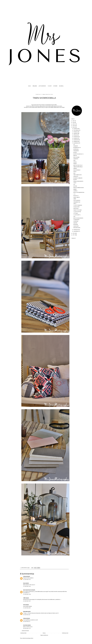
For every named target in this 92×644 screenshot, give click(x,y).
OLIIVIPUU (75, 191)
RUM (74, 173)
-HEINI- (24, 598)
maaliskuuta (76, 143)
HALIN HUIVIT (76, 226)
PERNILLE (75, 168)
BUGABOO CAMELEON (78, 178)
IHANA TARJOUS (77, 197)
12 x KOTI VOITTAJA (77, 212)
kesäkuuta (76, 138)
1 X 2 (74, 194)
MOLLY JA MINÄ (76, 157)
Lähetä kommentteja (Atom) (28, 638)
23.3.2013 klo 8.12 (27, 621)
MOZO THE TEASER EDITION (79, 192)
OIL (74, 144)
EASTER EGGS (76, 149)
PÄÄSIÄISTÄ (76, 146)
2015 (74, 124)
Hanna (24, 605)
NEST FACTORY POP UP (78, 165)
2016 (74, 122)
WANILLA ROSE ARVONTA (78, 181)
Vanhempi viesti (65, 633)
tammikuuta (76, 231)
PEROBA (75, 164)
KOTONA (75, 186)
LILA (74, 184)
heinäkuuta (76, 137)
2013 (74, 127)
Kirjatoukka (25, 612)
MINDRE (75, 189)
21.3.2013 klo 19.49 (27, 594)
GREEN (75, 199)
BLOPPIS (75, 152)
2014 (74, 126)
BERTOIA (75, 156)
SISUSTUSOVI (76, 208)
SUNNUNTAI (76, 159)
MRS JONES (35, 86)
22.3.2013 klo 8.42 (27, 615)
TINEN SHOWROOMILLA (78, 167)
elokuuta (75, 135)
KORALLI (75, 162)
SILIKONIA (75, 223)
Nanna (24, 583)
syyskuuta (76, 133)
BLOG (30, 86)
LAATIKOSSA (76, 221)
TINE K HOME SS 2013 (78, 175)
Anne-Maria (25, 625)
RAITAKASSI (76, 224)
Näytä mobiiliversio (44, 635)
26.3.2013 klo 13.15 (27, 628)
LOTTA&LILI (76, 213)
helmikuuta (76, 230)
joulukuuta (76, 129)
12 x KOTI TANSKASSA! (78, 205)
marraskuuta (76, 130)
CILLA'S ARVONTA (77, 200)
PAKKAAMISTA (76, 151)
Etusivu (44, 633)
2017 (74, 121)
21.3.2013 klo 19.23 (27, 586)
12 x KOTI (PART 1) (77, 215)
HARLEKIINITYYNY (77, 202)
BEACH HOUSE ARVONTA (78, 218)
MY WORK (55, 86)
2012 (74, 233)
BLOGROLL (61, 86)
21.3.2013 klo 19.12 (27, 579)
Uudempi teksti (23, 633)
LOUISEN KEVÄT (76, 220)
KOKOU (75, 172)
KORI (74, 160)
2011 (74, 235)
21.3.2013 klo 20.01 (27, 608)
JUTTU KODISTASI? (42, 86)
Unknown (25, 576)
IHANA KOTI (76, 176)
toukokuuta (76, 140)
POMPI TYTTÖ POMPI (78, 210)
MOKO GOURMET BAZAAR (79, 188)
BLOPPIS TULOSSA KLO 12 (78, 154)
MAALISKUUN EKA (77, 228)
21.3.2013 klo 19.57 (27, 601)
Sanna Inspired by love (28, 590)
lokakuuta (76, 132)
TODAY (75, 183)
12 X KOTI (50, 86)
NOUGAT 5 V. (76, 196)
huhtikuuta (76, 141)
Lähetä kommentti (25, 631)
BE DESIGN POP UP (77, 148)
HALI (74, 216)
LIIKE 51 (75, 204)
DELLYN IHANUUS (77, 170)
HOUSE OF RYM (76, 207)
